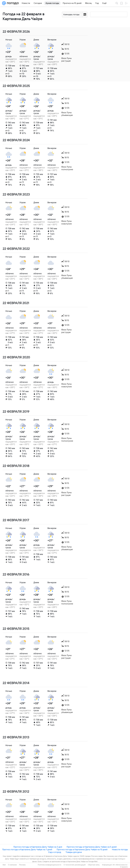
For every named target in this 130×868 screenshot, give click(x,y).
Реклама (22, 865)
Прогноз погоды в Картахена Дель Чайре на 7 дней (27, 849)
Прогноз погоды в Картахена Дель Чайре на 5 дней (92, 847)
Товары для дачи (74, 852)
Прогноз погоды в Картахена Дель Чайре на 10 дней (82, 849)
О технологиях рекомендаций (74, 865)
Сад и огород (55, 852)
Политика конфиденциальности (49, 865)
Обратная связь (94, 865)
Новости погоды (120, 849)
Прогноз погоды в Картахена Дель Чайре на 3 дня (38, 847)
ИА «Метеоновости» (120, 865)
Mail (4, 865)
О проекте (124, 867)
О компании (12, 865)
